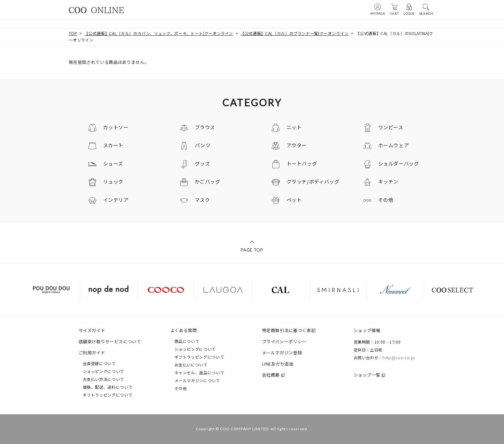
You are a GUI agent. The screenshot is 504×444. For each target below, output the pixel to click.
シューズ (113, 163)
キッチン (389, 181)
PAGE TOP (252, 250)
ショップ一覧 (367, 375)
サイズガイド (92, 330)
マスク (203, 200)
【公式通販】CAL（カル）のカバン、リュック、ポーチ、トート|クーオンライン (159, 33)
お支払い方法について (104, 379)
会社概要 (271, 375)
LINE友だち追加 (278, 364)
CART (395, 9)
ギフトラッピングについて (108, 395)
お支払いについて (191, 365)
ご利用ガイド (92, 353)
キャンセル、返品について (199, 373)
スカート (113, 145)
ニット (294, 127)
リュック (113, 181)
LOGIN (409, 9)
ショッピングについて (104, 371)
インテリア (116, 200)
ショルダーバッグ (399, 163)
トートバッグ (302, 163)
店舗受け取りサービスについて (110, 341)
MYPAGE (378, 9)
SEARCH (426, 9)
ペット (294, 200)
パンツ (203, 145)
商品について (187, 341)
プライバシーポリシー (284, 341)
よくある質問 (184, 330)
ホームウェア (394, 145)
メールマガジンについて (197, 380)
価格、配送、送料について (108, 387)
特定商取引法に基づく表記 (289, 330)
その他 (386, 200)
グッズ (203, 163)
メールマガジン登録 (282, 353)
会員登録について (99, 363)
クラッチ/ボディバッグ (313, 181)
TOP (73, 33)
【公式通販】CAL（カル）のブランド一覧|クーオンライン (294, 33)
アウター (297, 145)
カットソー (116, 127)
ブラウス (205, 127)
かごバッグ (208, 181)
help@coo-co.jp (399, 357)
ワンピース (391, 127)
